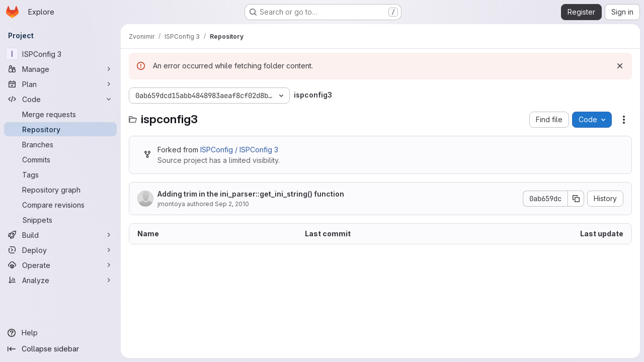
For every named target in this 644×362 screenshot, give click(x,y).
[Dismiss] (620, 66)
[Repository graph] (60, 190)
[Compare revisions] (60, 205)
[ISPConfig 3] (60, 54)
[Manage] (60, 69)
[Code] (60, 99)
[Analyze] (60, 280)
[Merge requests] (60, 114)
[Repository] (60, 129)
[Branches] (60, 144)
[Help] (60, 333)
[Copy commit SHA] (576, 199)
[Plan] (60, 84)
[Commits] (60, 159)
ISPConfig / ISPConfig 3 (239, 150)
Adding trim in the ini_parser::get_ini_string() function (251, 194)
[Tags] (60, 174)
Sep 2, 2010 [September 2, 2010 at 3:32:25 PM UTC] (232, 204)
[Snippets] (60, 220)
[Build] (60, 235)
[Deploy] (60, 250)
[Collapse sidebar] (60, 349)
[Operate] (60, 265)
